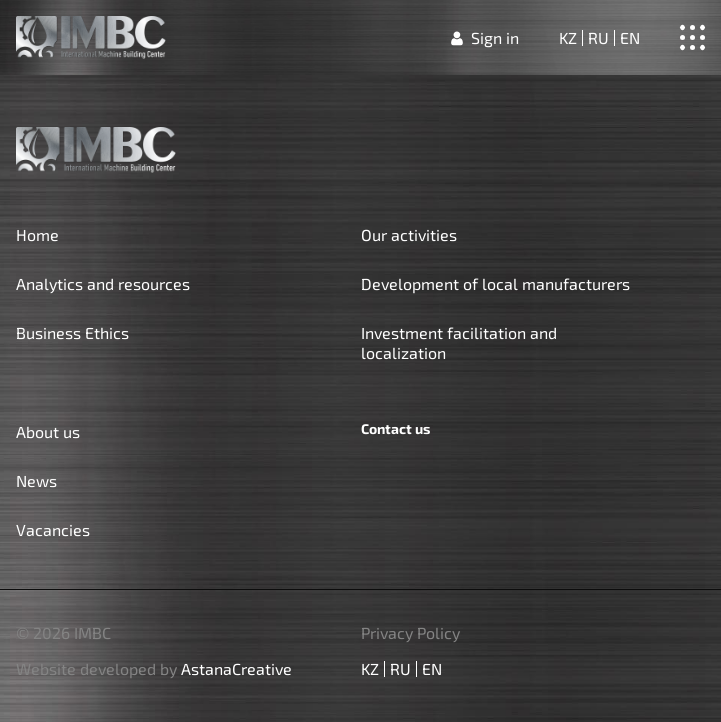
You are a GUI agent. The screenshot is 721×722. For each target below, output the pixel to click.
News (36, 480)
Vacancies (53, 529)
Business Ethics (72, 332)
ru (598, 38)
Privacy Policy (410, 633)
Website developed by (154, 669)
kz (568, 38)
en (630, 38)
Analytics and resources (103, 283)
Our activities (409, 234)
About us (48, 431)
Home (37, 234)
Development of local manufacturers (495, 283)
